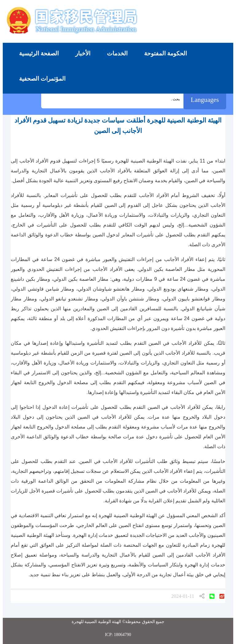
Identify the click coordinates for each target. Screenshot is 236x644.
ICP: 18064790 (118, 635)
